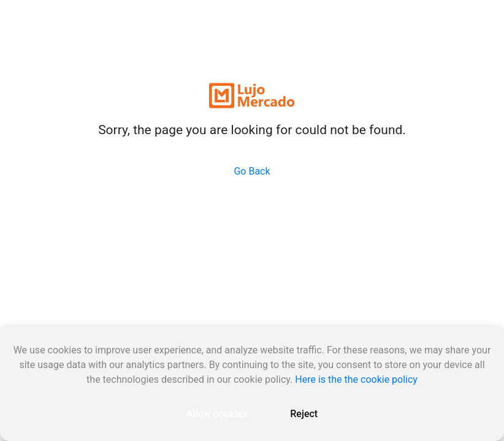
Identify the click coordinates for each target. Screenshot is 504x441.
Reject (304, 414)
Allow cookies (217, 414)
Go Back (252, 171)
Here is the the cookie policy (356, 379)
